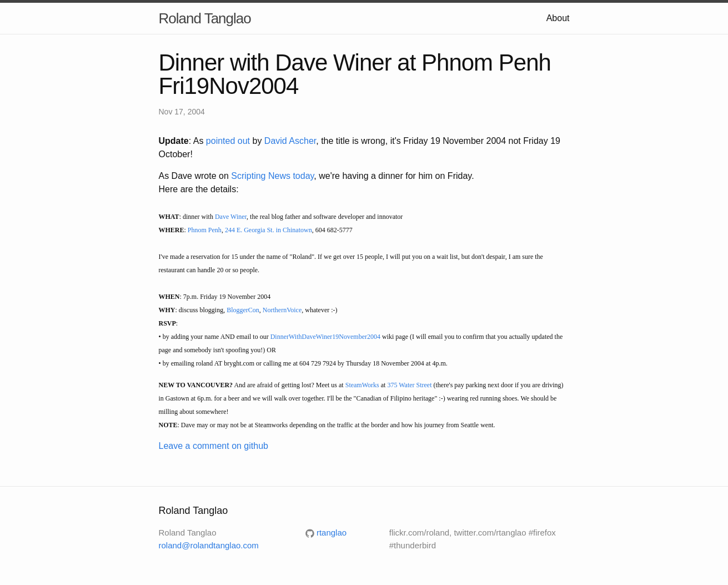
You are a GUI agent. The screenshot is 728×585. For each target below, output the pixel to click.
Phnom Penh (205, 230)
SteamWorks (362, 385)
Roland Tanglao (205, 18)
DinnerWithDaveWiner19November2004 (325, 337)
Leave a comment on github (214, 446)
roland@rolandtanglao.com (209, 545)
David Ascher (290, 141)
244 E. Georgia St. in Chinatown (268, 230)
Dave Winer (231, 217)
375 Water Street (409, 385)
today (303, 176)
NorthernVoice (282, 310)
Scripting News (261, 176)
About (558, 18)
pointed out (228, 141)
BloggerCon (243, 310)
